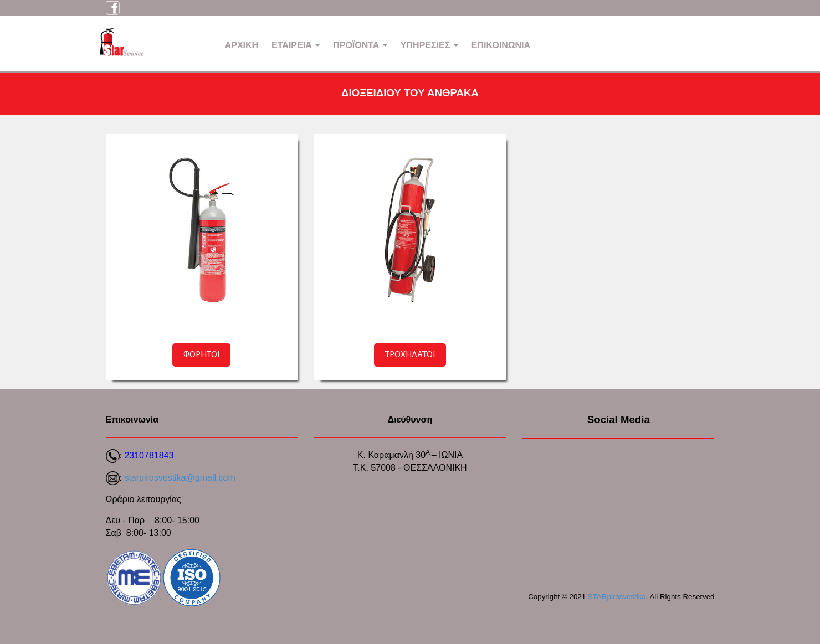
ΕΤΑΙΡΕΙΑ (296, 45)
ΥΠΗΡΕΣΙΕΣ (429, 45)
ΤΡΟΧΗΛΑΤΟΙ (410, 355)
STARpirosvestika (617, 597)
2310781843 (149, 455)
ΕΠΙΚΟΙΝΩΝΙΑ (501, 45)
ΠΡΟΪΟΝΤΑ (360, 45)
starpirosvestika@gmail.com (180, 478)
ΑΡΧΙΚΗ (242, 45)
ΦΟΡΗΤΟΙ (201, 355)
